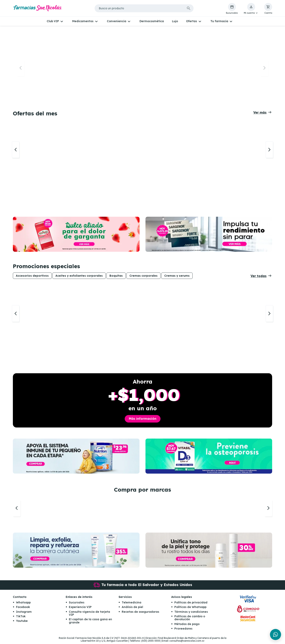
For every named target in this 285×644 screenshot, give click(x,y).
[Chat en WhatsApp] (275, 635)
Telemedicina (132, 604)
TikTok (21, 618)
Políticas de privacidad (191, 604)
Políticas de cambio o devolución (190, 620)
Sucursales (77, 604)
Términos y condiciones (191, 613)
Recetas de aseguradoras (140, 613)
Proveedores (183, 630)
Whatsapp (23, 604)
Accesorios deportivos (32, 276)
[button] (251, 9)
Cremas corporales (143, 276)
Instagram (24, 613)
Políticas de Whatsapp (190, 609)
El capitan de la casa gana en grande (90, 623)
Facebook (23, 609)
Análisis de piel (132, 609)
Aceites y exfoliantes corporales (79, 276)
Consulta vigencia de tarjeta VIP (89, 615)
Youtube (22, 623)
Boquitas (116, 276)
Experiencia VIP (80, 609)
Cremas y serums (177, 276)
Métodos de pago (187, 626)
